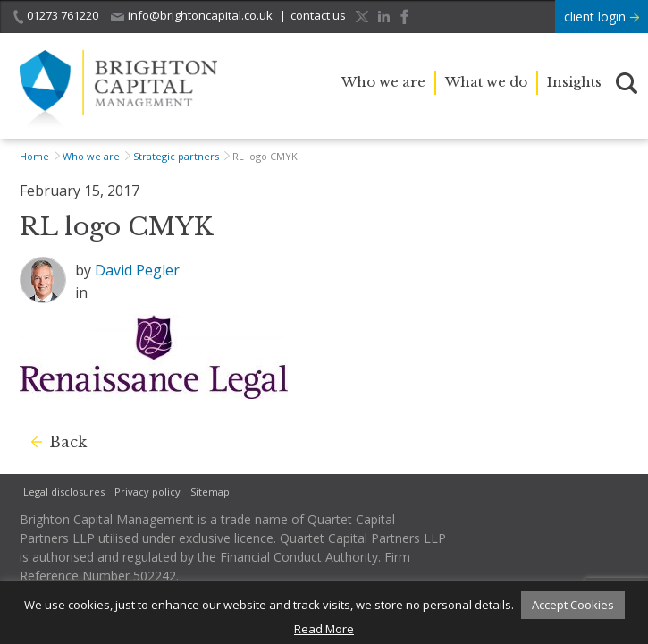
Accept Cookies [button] (573, 605)
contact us (318, 15)
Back (68, 442)
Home (34, 156)
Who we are (383, 82)
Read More (324, 629)
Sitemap (210, 491)
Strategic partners (176, 156)
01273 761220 (56, 16)
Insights (574, 82)
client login (602, 17)
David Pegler (137, 270)
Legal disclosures (64, 491)
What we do (486, 82)
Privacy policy (147, 491)
